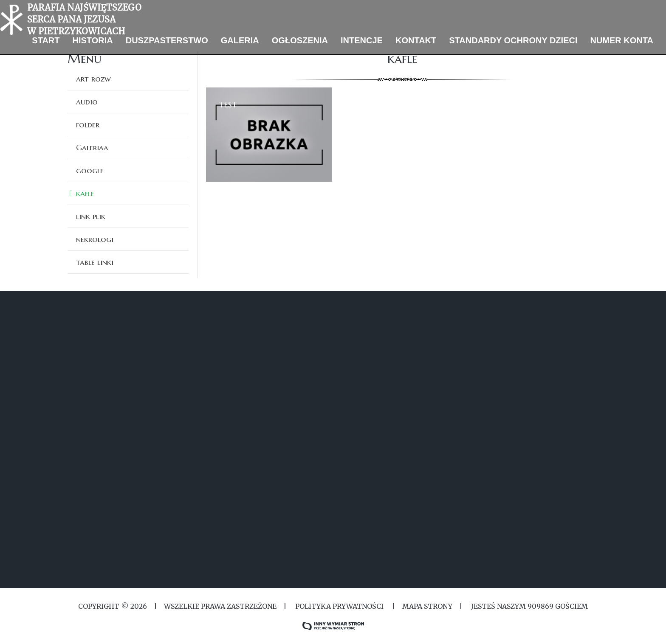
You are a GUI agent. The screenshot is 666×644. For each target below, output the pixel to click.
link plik (91, 216)
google (90, 170)
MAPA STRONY (427, 606)
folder (88, 124)
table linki (95, 262)
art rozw (93, 79)
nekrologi (95, 239)
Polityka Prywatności (339, 606)
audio (87, 101)
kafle (85, 193)
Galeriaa (92, 147)
